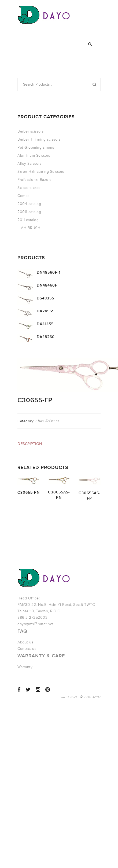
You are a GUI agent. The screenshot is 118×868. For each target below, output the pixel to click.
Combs (23, 196)
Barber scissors (31, 131)
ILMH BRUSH (29, 228)
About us (25, 642)
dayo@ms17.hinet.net (36, 624)
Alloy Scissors (29, 164)
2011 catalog (28, 220)
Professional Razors (34, 180)
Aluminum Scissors (34, 155)
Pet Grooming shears (36, 147)
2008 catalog (29, 212)
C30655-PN (29, 492)
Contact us (27, 649)
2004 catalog (29, 204)
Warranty (25, 667)
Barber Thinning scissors (39, 139)
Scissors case (29, 188)
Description (30, 444)
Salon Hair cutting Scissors (41, 172)
